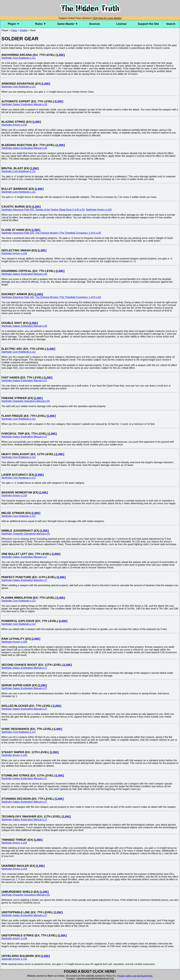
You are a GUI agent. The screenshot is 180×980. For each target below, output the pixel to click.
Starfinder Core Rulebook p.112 (18, 352)
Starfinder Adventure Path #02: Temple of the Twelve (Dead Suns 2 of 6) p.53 (43, 210)
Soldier (24, 30)
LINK (61, 55)
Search (171, 24)
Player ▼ (14, 24)
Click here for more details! (107, 18)
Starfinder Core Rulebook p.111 (18, 58)
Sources (94, 24)
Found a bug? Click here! (90, 971)
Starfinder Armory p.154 (14, 125)
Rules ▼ (41, 24)
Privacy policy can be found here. (135, 976)
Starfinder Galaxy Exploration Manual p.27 (24, 381)
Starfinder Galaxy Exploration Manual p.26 (24, 104)
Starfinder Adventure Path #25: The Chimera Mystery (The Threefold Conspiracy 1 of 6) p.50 (51, 233)
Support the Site (148, 24)
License (121, 24)
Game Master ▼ (67, 24)
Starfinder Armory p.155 (14, 959)
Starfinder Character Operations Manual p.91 (26, 401)
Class (14, 30)
